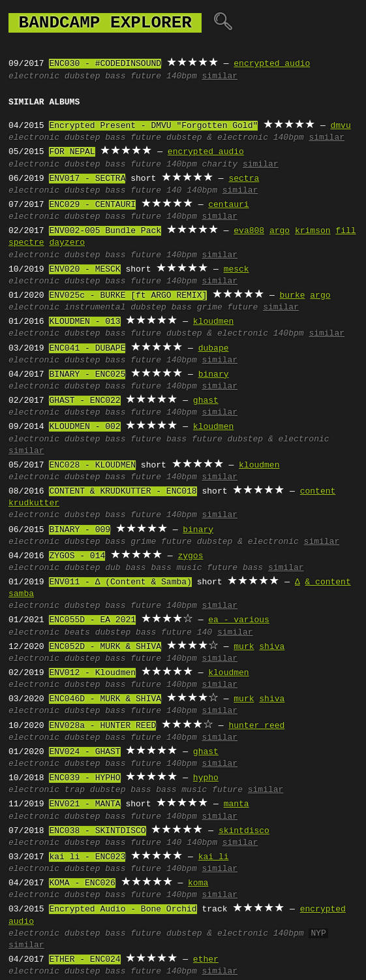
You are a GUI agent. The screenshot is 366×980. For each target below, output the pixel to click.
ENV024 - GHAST (84, 752)
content (318, 492)
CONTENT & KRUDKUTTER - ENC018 (123, 492)
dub (113, 568)
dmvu (340, 126)
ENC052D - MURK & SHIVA (105, 647)
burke (292, 296)
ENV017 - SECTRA (87, 179)
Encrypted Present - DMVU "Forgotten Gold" (153, 126)
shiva (272, 647)
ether (206, 960)
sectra (244, 179)
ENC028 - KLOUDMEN (92, 466)
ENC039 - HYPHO (84, 778)
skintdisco (244, 831)
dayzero (67, 243)
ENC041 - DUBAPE (87, 349)
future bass (159, 439)
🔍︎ (223, 23)
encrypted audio (272, 64)
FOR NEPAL (72, 152)
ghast (206, 401)
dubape (214, 349)
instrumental (95, 308)
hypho (206, 778)
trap (75, 790)
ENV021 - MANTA (84, 804)
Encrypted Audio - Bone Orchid (123, 909)
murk (244, 647)
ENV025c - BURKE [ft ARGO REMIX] (128, 296)
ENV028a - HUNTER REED (102, 726)
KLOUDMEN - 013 (84, 322)
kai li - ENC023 (87, 857)
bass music (176, 568)
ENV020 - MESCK (84, 270)
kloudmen (213, 322)
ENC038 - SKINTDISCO (97, 831)
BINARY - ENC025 (87, 375)
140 (174, 191)
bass (115, 76)
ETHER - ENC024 (84, 960)
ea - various (239, 620)
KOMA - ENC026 (82, 883)
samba (21, 594)
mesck (236, 270)
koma (198, 883)
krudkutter (34, 503)
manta (236, 804)
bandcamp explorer (105, 23)
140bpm (182, 76)
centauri (228, 205)
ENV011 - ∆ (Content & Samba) (120, 582)
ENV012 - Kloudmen (92, 673)
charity (220, 165)
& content (328, 582)
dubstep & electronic (217, 138)
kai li (214, 857)
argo (280, 231)
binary (214, 375)
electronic (34, 76)
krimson (313, 231)
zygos (190, 556)
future (146, 76)
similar (220, 76)
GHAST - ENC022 (84, 401)
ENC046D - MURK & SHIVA (105, 699)
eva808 (249, 231)
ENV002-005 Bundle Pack (105, 231)
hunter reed (256, 726)
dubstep (83, 76)
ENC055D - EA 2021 (92, 620)
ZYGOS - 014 (77, 556)
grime (210, 308)
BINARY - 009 (80, 530)
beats (77, 633)
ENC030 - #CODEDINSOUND (105, 64)
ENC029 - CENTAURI (92, 205)
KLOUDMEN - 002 (84, 427)
